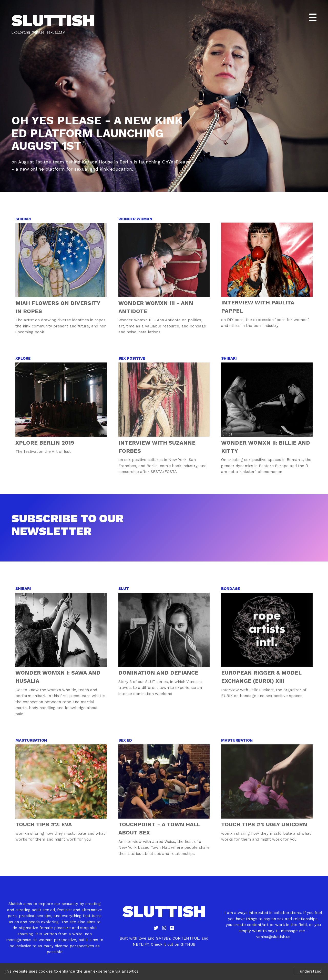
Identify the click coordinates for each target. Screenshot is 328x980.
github (188, 944)
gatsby (163, 938)
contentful (186, 938)
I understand (309, 971)
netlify (141, 944)
